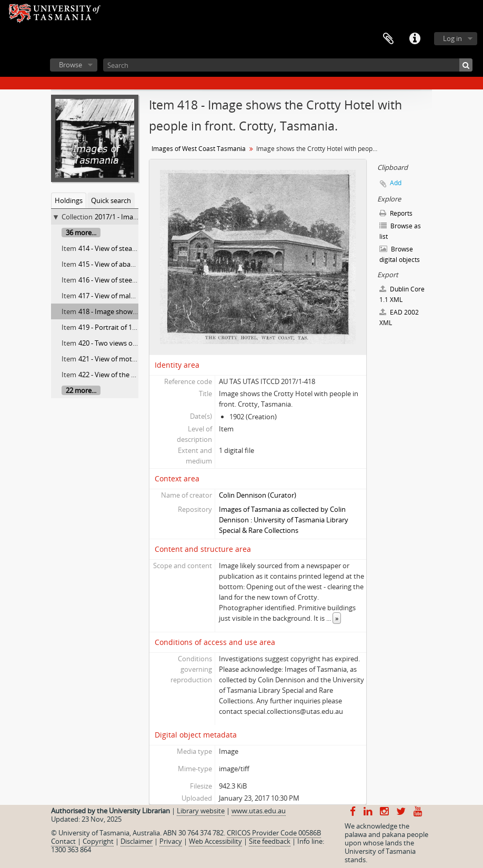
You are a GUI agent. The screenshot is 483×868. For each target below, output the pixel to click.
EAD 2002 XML (399, 317)
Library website (201, 811)
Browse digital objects (400, 254)
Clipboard (388, 39)
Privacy (171, 841)
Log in (452, 38)
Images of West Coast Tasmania (199, 149)
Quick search (111, 200)
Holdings (69, 200)
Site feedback (270, 841)
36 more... (81, 233)
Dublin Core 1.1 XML (402, 294)
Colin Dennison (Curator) (258, 495)
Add (396, 183)
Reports (396, 213)
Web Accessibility (215, 841)
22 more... (81, 390)
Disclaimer (137, 841)
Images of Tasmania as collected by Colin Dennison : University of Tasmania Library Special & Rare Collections (284, 520)
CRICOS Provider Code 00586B (274, 833)
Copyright (98, 841)
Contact (63, 841)
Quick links (415, 39)
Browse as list (400, 231)
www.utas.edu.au (259, 811)
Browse (71, 65)
